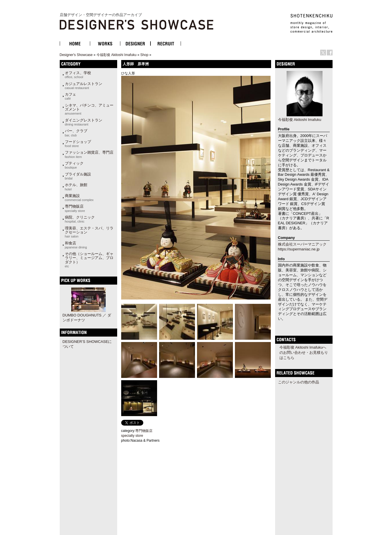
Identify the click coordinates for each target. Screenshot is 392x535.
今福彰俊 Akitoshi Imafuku (116, 55)
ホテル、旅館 (76, 187)
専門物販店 (75, 208)
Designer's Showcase (76, 55)
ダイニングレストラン (84, 122)
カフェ (71, 96)
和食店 (76, 245)
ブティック (74, 165)
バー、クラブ (76, 133)
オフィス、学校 (78, 75)
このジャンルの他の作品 (299, 382)
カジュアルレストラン (84, 86)
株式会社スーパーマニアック (302, 244)
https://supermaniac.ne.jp (299, 249)
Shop (144, 55)
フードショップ (78, 144)
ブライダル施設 (78, 176)
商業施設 (79, 198)
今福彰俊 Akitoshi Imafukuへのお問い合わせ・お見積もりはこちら (304, 353)
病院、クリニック (80, 219)
